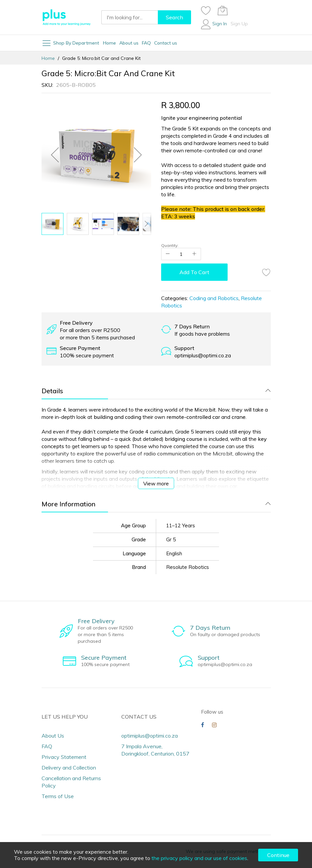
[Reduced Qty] (168, 254)
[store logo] (66, 17)
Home (48, 58)
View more (156, 483)
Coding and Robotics (214, 298)
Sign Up (239, 24)
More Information (68, 504)
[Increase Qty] (194, 254)
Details (52, 391)
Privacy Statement (64, 757)
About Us (53, 736)
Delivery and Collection (69, 768)
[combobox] (130, 17)
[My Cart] (223, 10)
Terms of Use (58, 796)
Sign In (220, 24)
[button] (55, 155)
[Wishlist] (206, 10)
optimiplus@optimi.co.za (150, 736)
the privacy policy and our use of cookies (199, 858)
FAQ (47, 746)
